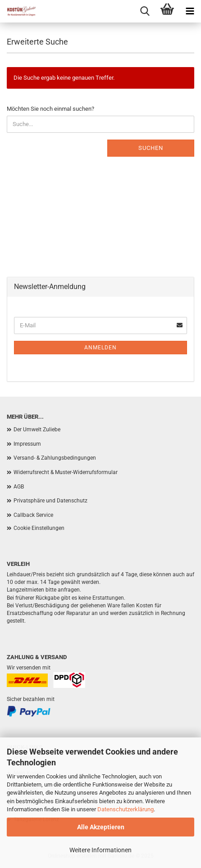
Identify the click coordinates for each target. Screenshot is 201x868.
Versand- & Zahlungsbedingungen (55, 458)
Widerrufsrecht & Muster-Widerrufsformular (66, 472)
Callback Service (33, 515)
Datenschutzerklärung (126, 809)
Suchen (151, 148)
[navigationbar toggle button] (190, 11)
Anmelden (100, 348)
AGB (19, 487)
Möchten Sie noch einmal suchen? (50, 109)
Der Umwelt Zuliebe (37, 429)
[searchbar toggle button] (145, 11)
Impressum (27, 444)
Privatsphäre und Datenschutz (50, 501)
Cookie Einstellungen (39, 528)
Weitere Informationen (100, 850)
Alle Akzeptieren (101, 827)
